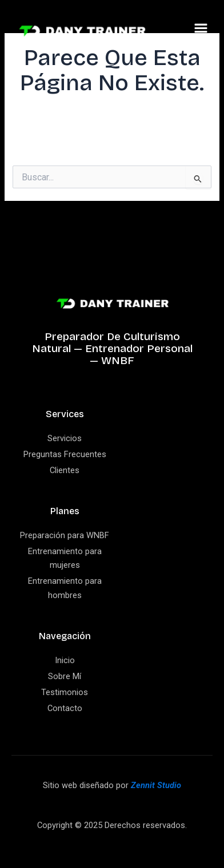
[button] (201, 31)
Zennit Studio (156, 785)
